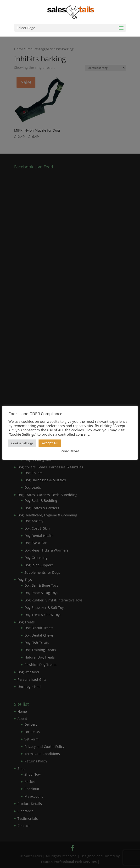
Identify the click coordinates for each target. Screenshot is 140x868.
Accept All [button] (50, 443)
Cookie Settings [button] (22, 443)
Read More (70, 451)
